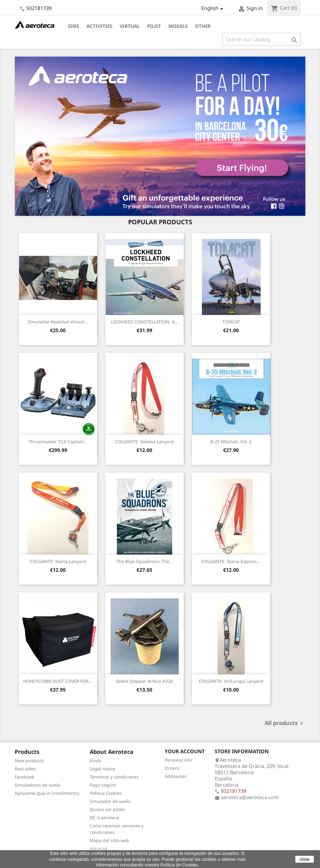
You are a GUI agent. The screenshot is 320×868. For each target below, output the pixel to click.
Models (178, 26)
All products (285, 723)
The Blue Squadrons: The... (145, 561)
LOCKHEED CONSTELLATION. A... (145, 322)
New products (29, 761)
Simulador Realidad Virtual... (58, 322)
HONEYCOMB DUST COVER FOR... (58, 681)
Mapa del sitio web (110, 840)
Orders (172, 768)
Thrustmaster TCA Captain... (58, 442)
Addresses (176, 776)
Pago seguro (103, 785)
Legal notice (102, 769)
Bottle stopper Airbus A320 (145, 681)
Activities (99, 26)
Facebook (24, 777)
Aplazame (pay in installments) (47, 793)
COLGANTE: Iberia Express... (231, 561)
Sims (73, 26)
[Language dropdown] (213, 9)
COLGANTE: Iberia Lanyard (58, 561)
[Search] (261, 39)
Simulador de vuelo (110, 801)
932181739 (39, 8)
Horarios (99, 848)
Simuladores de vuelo (37, 785)
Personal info (178, 760)
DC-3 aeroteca (104, 817)
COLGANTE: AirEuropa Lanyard (231, 681)
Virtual (130, 26)
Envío (95, 761)
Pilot (154, 26)
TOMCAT (231, 322)
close (305, 859)
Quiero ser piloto (107, 809)
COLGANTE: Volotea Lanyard (144, 442)
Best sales (25, 769)
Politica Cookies (106, 793)
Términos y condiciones (114, 777)
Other (203, 26)
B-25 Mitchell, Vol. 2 (231, 442)
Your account (185, 751)
